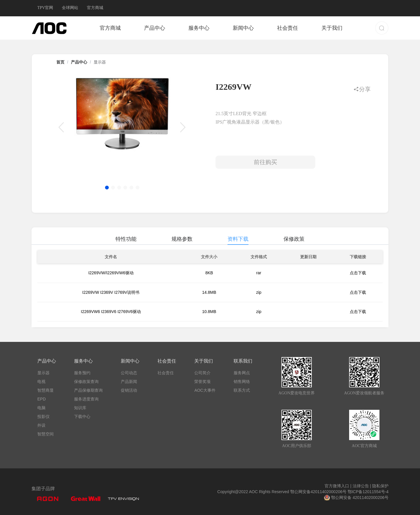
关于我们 (332, 28)
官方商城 (110, 28)
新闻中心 (243, 28)
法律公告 (361, 486)
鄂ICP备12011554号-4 (368, 492)
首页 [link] (60, 62)
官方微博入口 (338, 486)
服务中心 (199, 28)
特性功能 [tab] (126, 239)
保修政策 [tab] (294, 239)
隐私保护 (380, 486)
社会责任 (288, 28)
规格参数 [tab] (182, 239)
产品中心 (155, 28)
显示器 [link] (100, 62)
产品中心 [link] (79, 62)
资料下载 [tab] (238, 239)
